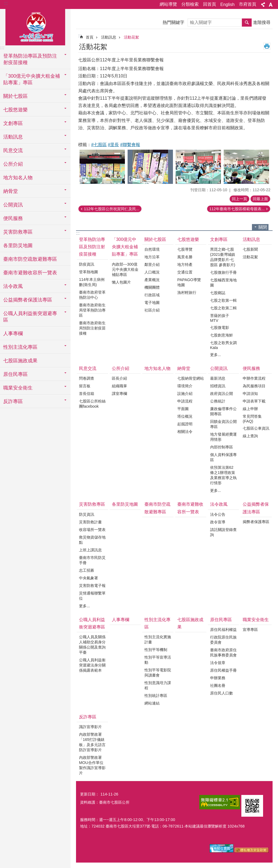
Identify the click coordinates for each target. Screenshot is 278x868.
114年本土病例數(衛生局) (92, 282)
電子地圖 (152, 303)
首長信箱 (87, 394)
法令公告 (218, 514)
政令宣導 (218, 522)
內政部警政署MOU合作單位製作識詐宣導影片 (92, 765)
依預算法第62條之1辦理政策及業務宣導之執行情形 (223, 475)
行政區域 (152, 295)
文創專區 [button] (13, 123)
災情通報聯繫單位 (92, 596)
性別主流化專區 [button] (20, 347)
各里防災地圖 (18, 246)
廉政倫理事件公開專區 (223, 411)
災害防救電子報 (92, 586)
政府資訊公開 (222, 394)
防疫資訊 (87, 264)
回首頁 (210, 4)
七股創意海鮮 (222, 335)
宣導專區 (250, 630)
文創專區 (219, 239)
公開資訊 (219, 368)
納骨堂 (184, 368)
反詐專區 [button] (13, 401)
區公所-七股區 (35, 26)
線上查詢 (250, 436)
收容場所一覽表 (92, 530)
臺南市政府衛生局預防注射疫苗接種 (92, 328)
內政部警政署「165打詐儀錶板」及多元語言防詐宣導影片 (92, 742)
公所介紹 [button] (13, 164)
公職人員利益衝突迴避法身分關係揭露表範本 (92, 665)
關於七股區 (155, 239)
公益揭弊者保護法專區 (256, 508)
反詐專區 (88, 717)
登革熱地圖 (89, 272)
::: (6, 3)
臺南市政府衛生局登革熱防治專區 (92, 310)
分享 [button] (263, 5)
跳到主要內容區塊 (3, 3)
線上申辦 (250, 409)
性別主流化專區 (157, 623)
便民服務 (251, 368)
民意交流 (88, 368)
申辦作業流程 (254, 378)
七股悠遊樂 (188, 239)
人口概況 (152, 272)
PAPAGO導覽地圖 (189, 282)
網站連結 (152, 703)
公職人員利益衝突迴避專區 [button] (30, 317)
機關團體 (152, 287)
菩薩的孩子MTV (220, 318)
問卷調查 (87, 378)
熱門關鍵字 (173, 22)
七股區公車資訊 (256, 428)
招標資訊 (218, 386)
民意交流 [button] (13, 150)
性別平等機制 (156, 650)
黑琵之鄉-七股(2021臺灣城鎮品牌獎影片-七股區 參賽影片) (223, 257)
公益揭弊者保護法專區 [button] (28, 300)
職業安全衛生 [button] (18, 388)
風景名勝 (185, 257)
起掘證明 (185, 424)
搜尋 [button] (247, 23)
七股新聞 (250, 249)
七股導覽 (185, 249)
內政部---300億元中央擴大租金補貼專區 (125, 269)
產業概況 (152, 280)
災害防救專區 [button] (18, 232)
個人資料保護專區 (223, 457)
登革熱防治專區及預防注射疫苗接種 (92, 247)
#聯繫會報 (130, 145)
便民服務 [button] (13, 218)
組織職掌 (119, 386)
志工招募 (87, 570)
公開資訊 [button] (13, 205)
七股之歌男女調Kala (223, 345)
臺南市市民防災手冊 (92, 560)
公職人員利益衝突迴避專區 (92, 623)
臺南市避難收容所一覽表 (30, 273)
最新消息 (218, 378)
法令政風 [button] (13, 286)
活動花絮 (131, 37)
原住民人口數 (222, 693)
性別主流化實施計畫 (158, 639)
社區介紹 (152, 310)
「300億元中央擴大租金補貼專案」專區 (125, 247)
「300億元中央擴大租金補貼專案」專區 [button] (32, 79)
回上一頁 (239, 199)
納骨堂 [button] (11, 191)
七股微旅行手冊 (223, 272)
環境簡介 (185, 386)
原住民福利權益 (223, 630)
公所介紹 (121, 368)
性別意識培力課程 (158, 685)
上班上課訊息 (90, 550)
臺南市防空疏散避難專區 (30, 259)
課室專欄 (119, 394)
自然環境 (152, 249)
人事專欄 (13, 334)
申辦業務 (218, 678)
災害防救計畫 (90, 522)
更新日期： (90, 794)
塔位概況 (185, 416)
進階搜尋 (262, 22)
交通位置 (185, 272)
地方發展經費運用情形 (223, 437)
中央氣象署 (89, 578)
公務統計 (218, 401)
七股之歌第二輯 (223, 308)
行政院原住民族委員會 (223, 640)
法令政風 (219, 504)
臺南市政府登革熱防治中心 (92, 295)
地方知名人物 (18, 178)
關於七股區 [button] (15, 96)
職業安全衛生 (256, 620)
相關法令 (185, 432)
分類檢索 (190, 4)
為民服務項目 (254, 386)
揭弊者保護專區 (256, 522)
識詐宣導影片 (90, 727)
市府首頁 (248, 4)
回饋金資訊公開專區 (223, 424)
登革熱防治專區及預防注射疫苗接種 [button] (30, 59)
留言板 (85, 386)
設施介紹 (185, 394)
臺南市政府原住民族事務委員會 (223, 652)
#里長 (113, 145)
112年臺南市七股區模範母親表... (237, 209)
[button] (102, 167)
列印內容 (267, 46)
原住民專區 (221, 620)
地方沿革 (152, 257)
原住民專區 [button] (15, 374)
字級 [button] (271, 5)
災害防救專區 (92, 504)
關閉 (263, 227)
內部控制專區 (222, 447)
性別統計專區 (156, 696)
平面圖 (183, 409)
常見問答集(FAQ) (252, 419)
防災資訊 (87, 514)
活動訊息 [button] (13, 137)
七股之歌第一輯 (223, 300)
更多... (216, 355)
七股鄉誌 (218, 293)
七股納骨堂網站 (191, 378)
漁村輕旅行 (187, 293)
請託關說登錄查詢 (223, 532)
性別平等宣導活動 (158, 660)
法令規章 (218, 663)
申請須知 (250, 394)
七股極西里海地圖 (223, 283)
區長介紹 (119, 378)
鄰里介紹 (152, 265)
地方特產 (185, 265)
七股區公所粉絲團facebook (92, 404)
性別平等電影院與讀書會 (158, 673)
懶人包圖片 (121, 282)
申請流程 (185, 401)
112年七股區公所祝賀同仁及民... (112, 209)
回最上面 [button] (260, 199)
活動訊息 (109, 37)
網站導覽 (168, 4)
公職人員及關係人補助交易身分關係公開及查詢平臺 (92, 645)
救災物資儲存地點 (92, 540)
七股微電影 (220, 328)
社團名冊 (218, 685)
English (228, 4)
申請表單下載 (254, 401)
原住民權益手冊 (223, 670)
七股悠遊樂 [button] (15, 110)
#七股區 (99, 145)
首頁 (90, 37)
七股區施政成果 (20, 361)
